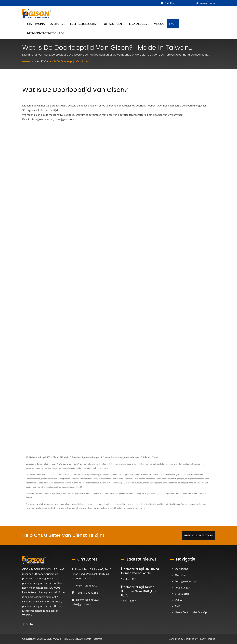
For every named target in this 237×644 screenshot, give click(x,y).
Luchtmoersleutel (101, 504)
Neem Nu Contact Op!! (199, 535)
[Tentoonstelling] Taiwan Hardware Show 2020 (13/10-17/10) (140, 591)
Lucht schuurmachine (136, 504)
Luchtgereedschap (84, 24)
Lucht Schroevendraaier (46, 508)
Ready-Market (207, 639)
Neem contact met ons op (46, 33)
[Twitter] (27, 624)
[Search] (179, 3)
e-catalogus (139, 24)
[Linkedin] (31, 624)
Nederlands (207, 3)
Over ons (58, 24)
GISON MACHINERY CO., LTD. (62, 639)
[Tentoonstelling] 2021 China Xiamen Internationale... (140, 571)
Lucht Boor (30, 508)
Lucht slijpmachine (118, 504)
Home (35, 61)
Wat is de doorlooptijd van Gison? (69, 61)
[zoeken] (162, 3)
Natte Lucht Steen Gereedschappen (180, 504)
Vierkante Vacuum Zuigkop (96, 508)
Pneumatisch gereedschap (82, 504)
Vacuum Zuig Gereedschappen (71, 508)
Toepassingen (113, 24)
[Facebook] (24, 624)
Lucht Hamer (202, 504)
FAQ (173, 24)
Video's (159, 24)
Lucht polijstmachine (155, 504)
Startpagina (36, 24)
